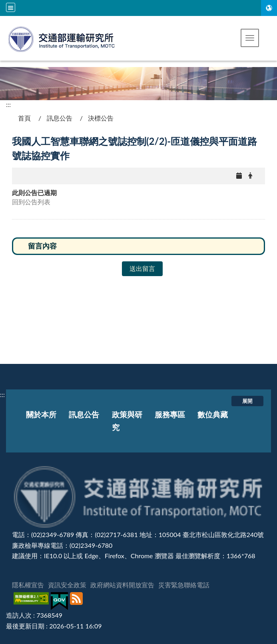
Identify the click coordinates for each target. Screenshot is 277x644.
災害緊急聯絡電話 (184, 585)
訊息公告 (60, 118)
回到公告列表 (31, 202)
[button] (250, 38)
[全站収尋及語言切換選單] (11, 7)
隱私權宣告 (28, 585)
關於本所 (41, 414)
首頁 (24, 118)
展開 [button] (247, 401)
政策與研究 (127, 421)
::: (8, 104)
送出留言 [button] (142, 268)
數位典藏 (213, 414)
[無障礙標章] (32, 601)
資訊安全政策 (67, 585)
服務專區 (170, 414)
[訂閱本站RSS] (77, 601)
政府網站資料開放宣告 (122, 585)
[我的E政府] (60, 601)
